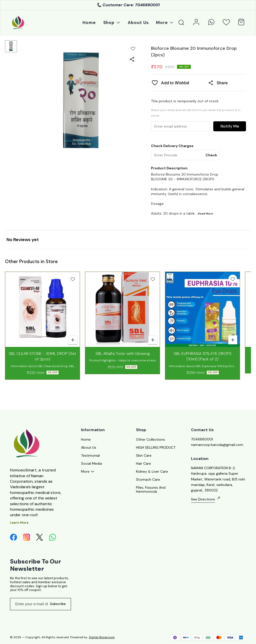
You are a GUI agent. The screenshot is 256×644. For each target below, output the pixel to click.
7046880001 (202, 439)
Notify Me (230, 126)
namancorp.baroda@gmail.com (217, 445)
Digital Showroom (102, 637)
